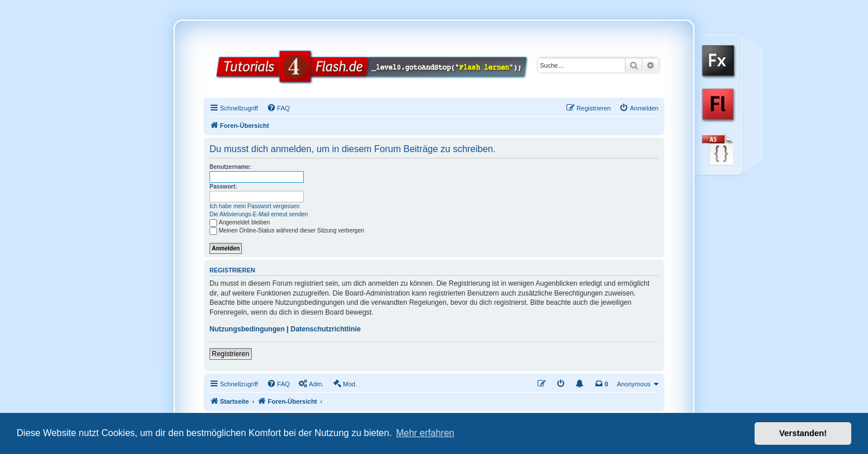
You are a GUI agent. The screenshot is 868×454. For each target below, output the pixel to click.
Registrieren (231, 354)
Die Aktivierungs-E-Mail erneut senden (259, 214)
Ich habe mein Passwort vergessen (255, 206)
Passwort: (223, 187)
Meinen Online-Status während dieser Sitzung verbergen (287, 230)
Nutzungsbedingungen (247, 329)
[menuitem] (278, 108)
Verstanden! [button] (803, 433)
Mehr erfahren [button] (425, 433)
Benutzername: (230, 167)
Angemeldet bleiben (240, 222)
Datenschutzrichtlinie (325, 329)
